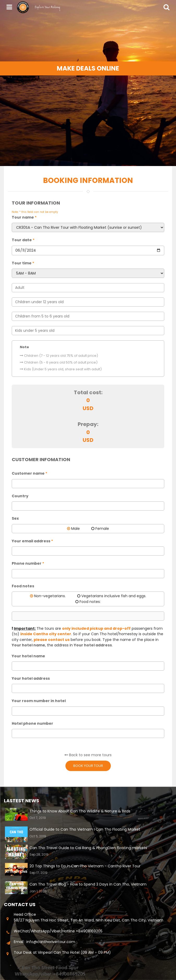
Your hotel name (28, 656)
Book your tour (88, 766)
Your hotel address (31, 678)
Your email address (32, 541)
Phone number (28, 563)
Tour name (24, 217)
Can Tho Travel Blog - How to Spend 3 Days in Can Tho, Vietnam (88, 884)
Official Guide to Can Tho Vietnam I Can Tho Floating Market (85, 829)
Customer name (29, 473)
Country (20, 496)
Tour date (23, 240)
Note (24, 347)
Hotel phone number (32, 723)
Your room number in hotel (39, 701)
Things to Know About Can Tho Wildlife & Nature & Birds (80, 811)
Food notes (23, 586)
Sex (15, 518)
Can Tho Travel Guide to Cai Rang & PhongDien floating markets (88, 848)
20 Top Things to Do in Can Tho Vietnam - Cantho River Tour (85, 866)
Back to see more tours (88, 755)
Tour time (23, 263)
